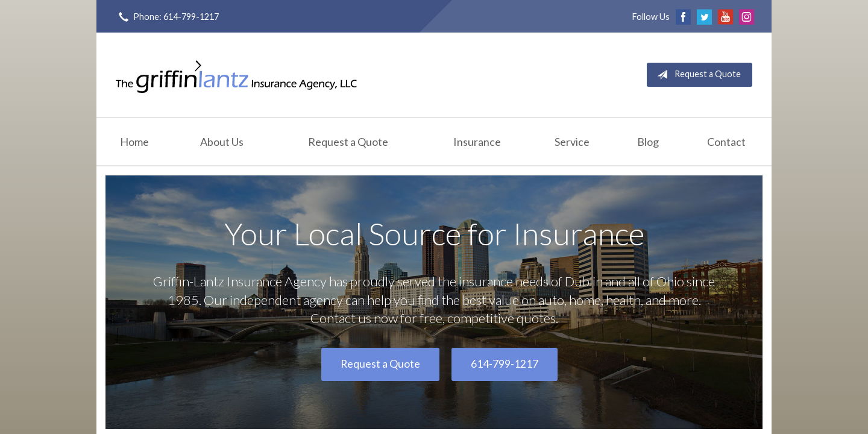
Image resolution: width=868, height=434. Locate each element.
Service (572, 142)
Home (134, 142)
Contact (726, 142)
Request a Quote (697, 75)
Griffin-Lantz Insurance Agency (236, 75)
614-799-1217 (505, 364)
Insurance (477, 142)
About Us (222, 142)
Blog (648, 142)
